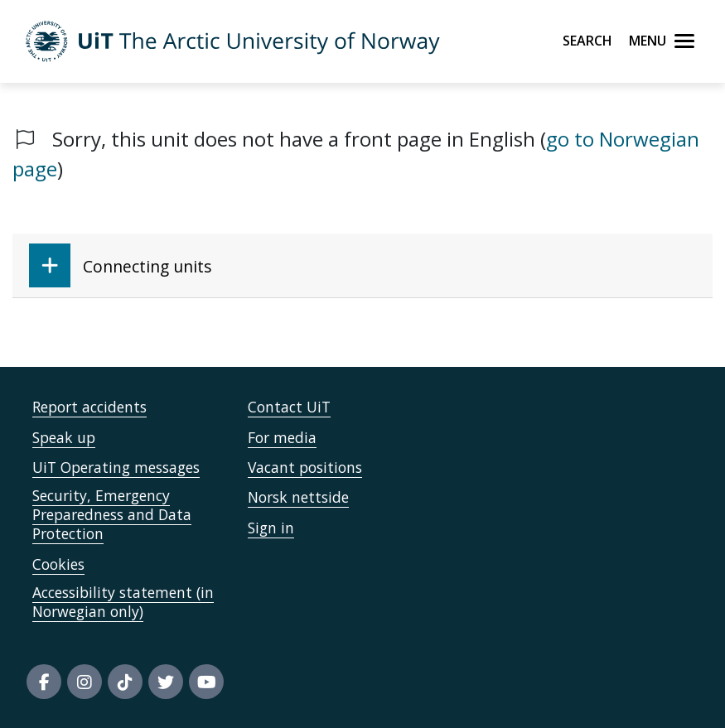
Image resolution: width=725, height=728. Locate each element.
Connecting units (120, 265)
